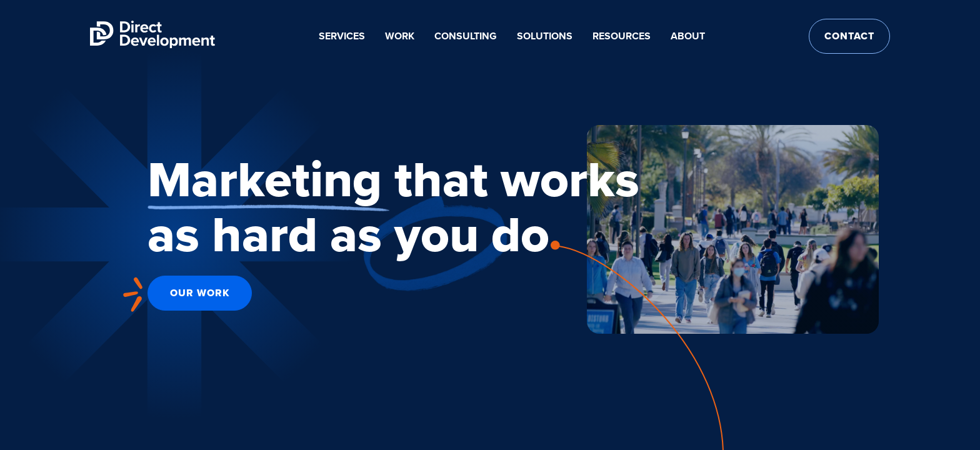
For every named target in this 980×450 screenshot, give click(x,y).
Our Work (200, 293)
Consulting (466, 36)
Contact (849, 36)
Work (400, 36)
